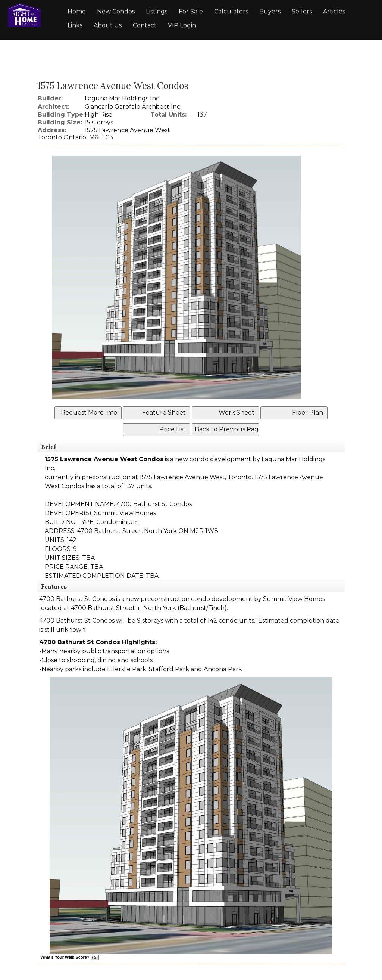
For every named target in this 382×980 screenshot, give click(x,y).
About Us (108, 25)
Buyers (270, 11)
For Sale (191, 11)
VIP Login (182, 25)
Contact (145, 25)
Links (75, 25)
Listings (157, 11)
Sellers (302, 11)
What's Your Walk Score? (69, 957)
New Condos (116, 11)
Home (77, 11)
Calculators (231, 11)
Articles (334, 11)
